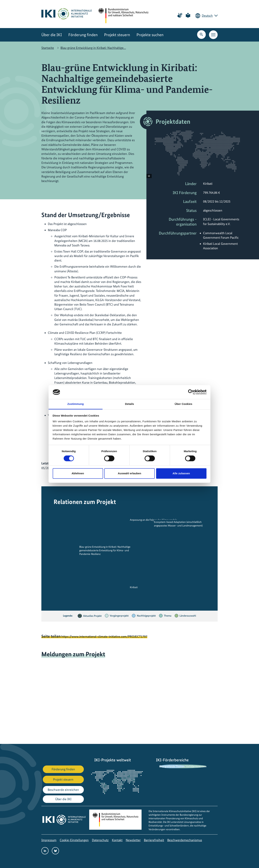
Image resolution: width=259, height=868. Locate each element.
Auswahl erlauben (129, 473)
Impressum (49, 840)
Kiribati (134, 587)
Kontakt (117, 840)
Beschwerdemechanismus (185, 840)
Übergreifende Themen (172, 766)
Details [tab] (129, 404)
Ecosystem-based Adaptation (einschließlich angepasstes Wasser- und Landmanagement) (178, 524)
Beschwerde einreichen (63, 790)
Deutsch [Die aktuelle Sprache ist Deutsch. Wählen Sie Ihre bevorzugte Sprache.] (207, 16)
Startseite (48, 48)
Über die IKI (52, 35)
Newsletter (133, 840)
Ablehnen (78, 473)
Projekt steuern (117, 35)
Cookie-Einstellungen (74, 840)
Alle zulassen (181, 473)
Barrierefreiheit (154, 840)
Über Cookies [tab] (183, 404)
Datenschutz (100, 840)
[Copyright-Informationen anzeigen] (149, 176)
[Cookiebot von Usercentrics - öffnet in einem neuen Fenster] (191, 392)
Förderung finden (83, 35)
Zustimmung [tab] (76, 404)
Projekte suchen (150, 35)
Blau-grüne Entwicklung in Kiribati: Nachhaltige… (93, 48)
